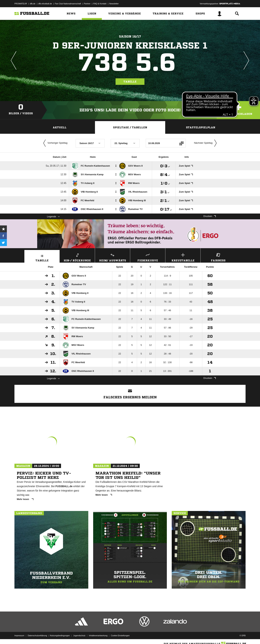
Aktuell (60, 127)
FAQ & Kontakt (100, 4)
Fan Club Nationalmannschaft (68, 4)
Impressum (19, 636)
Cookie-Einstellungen (120, 636)
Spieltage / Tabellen (130, 127)
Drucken (210, 216)
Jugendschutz (79, 636)
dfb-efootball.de (45, 4)
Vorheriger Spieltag (55, 143)
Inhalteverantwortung (98, 636)
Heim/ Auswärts (112, 257)
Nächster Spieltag (206, 143)
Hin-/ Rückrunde (77, 257)
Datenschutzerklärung (37, 636)
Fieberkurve (148, 257)
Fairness (218, 257)
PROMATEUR (21, 4)
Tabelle (130, 82)
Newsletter (114, 4)
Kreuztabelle (183, 257)
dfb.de (33, 4)
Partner (87, 4)
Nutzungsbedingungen (60, 636)
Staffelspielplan (201, 127)
